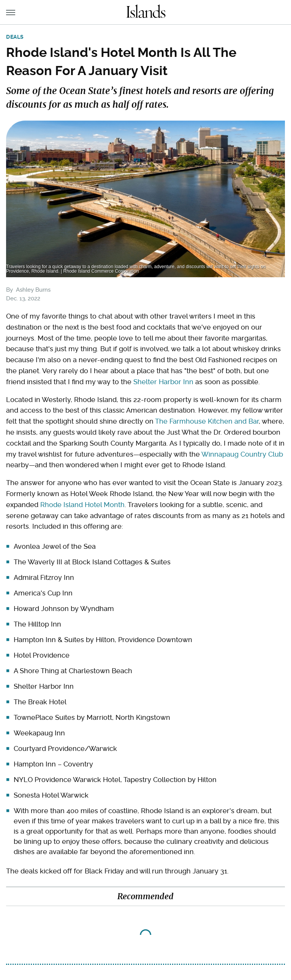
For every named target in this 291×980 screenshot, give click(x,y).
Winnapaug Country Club (242, 454)
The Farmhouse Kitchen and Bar (207, 421)
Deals (15, 37)
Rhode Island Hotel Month (82, 505)
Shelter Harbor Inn (163, 382)
